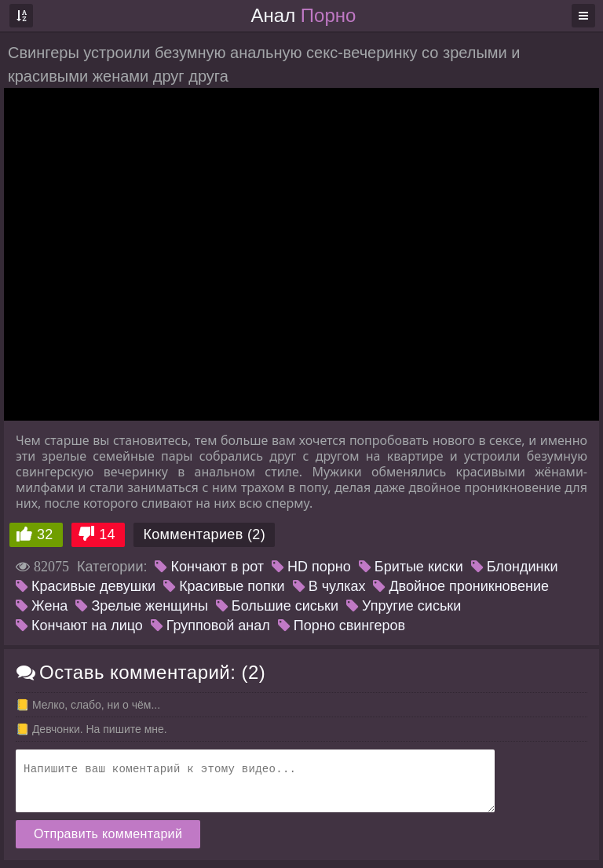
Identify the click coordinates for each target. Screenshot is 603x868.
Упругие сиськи (404, 606)
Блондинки (515, 567)
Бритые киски (411, 567)
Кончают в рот (209, 567)
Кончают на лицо (79, 625)
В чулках (329, 586)
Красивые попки (224, 586)
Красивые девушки (86, 586)
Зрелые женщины (141, 606)
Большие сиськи (277, 606)
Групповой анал (210, 625)
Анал (304, 15)
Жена (42, 606)
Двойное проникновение (461, 586)
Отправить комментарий (108, 834)
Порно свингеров (342, 625)
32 (45, 534)
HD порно (311, 567)
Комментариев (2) (204, 534)
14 (107, 534)
